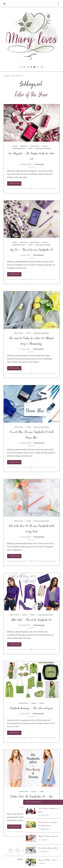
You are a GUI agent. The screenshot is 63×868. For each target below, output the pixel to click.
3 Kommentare (38, 807)
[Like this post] (32, 189)
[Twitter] (24, 67)
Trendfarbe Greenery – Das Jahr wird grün (31, 708)
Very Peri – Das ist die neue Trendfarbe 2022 (32, 250)
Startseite (7, 76)
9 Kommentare (38, 255)
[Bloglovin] (38, 67)
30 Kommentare (38, 714)
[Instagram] (28, 67)
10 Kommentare (39, 625)
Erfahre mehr (14, 184)
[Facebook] (21, 67)
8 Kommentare (39, 443)
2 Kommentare (38, 349)
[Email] (34, 67)
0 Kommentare (39, 537)
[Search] (58, 4)
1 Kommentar (39, 164)
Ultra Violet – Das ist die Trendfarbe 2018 (31, 620)
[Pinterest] (31, 67)
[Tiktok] (42, 67)
